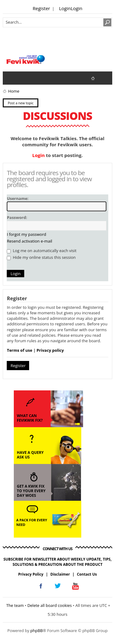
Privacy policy (50, 350)
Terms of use (19, 350)
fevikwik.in (98, 78)
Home (14, 91)
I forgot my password (26, 234)
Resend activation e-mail (29, 241)
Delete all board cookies (50, 605)
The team (15, 605)
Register (42, 8)
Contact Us (87, 574)
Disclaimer (60, 574)
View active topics (23, 78)
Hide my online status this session (41, 257)
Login (65, 8)
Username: (17, 198)
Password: (17, 217)
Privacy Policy (31, 574)
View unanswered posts (11, 78)
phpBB (37, 631)
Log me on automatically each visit (42, 251)
